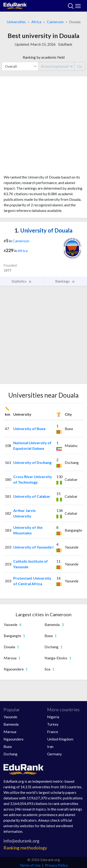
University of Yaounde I (33, 547)
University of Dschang (32, 462)
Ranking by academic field (44, 57)
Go (80, 66)
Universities (16, 22)
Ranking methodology (25, 848)
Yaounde (10, 717)
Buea (8, 746)
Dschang (10, 754)
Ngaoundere (13, 739)
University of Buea (29, 429)
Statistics (22, 281)
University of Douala (43, 230)
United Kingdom (60, 739)
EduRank (65, 44)
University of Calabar (32, 496)
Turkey (53, 724)
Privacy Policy (56, 865)
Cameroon (55, 22)
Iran (50, 746)
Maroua (10, 732)
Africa (36, 22)
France (53, 732)
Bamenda (11, 724)
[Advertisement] (43, 127)
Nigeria (53, 717)
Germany (54, 754)
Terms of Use (30, 865)
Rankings (65, 281)
